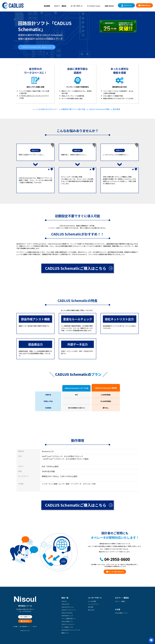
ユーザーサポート (77, 6)
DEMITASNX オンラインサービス (71, 630)
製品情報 (47, 6)
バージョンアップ (93, 604)
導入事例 (91, 607)
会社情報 (15, 626)
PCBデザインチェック (68, 624)
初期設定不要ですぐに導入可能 (73, 109)
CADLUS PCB (65, 604)
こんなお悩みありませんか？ (46, 109)
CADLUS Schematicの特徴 (99, 109)
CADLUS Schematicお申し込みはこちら (37, 47)
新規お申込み (146, 5)
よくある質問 (92, 601)
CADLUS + (64, 601)
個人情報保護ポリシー (25, 626)
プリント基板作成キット (69, 618)
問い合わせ (91, 610)
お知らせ (35, 626)
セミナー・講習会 (60, 6)
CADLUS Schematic (67, 613)
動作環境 (116, 109)
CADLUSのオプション (68, 607)
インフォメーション (94, 6)
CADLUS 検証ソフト (67, 621)
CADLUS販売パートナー (122, 613)
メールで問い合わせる (116, 572)
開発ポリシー (65, 633)
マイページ (128, 5)
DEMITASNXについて (67, 616)
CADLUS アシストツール (68, 610)
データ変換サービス (67, 627)
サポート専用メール (25, 617)
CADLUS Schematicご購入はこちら (76, 268)
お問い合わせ (109, 6)
